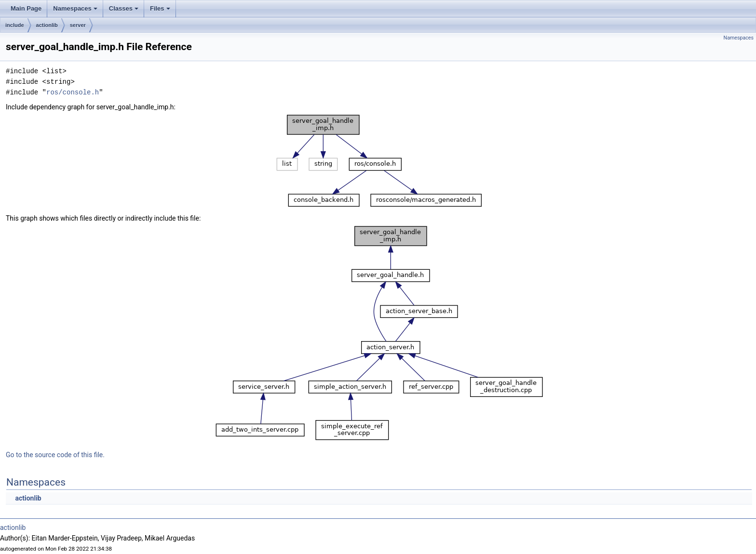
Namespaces (76, 11)
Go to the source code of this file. (55, 455)
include (15, 25)
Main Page (26, 8)
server (78, 25)
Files (161, 11)
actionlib (47, 25)
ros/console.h (73, 92)
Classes (124, 11)
